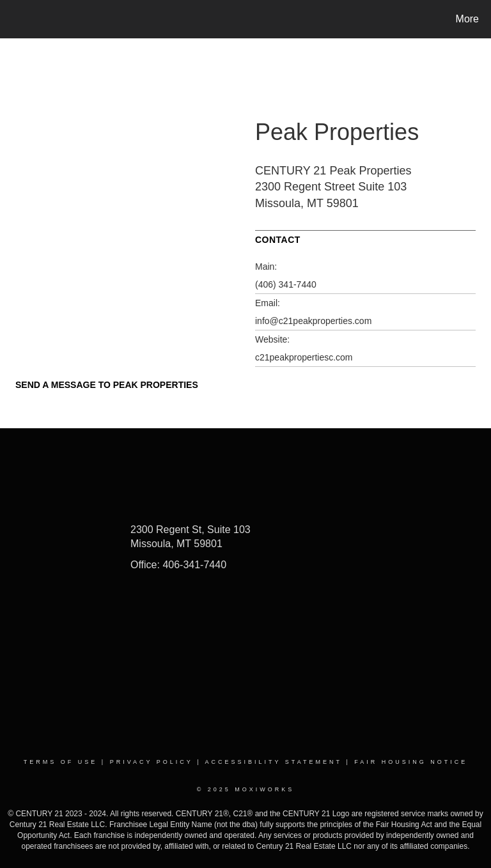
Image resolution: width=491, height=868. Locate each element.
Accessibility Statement (274, 762)
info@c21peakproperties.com (313, 321)
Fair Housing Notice (411, 762)
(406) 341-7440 (286, 284)
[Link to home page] (12, 19)
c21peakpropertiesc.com (304, 357)
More (467, 19)
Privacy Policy (152, 762)
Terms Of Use (61, 762)
